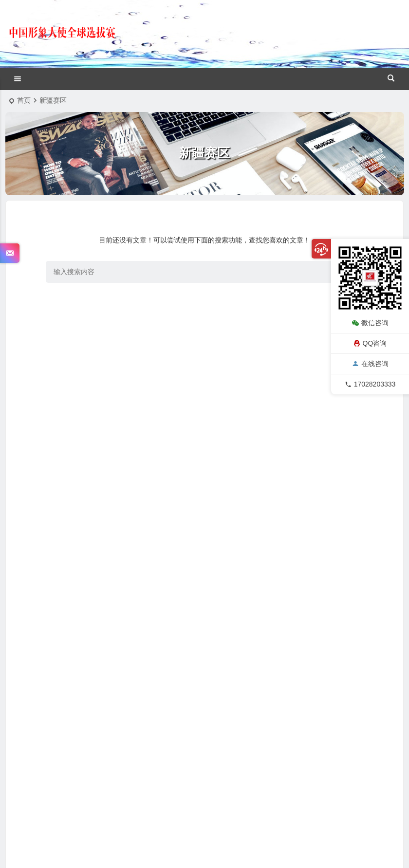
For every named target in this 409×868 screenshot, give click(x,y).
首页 (24, 100)
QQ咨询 (370, 343)
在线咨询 (370, 364)
